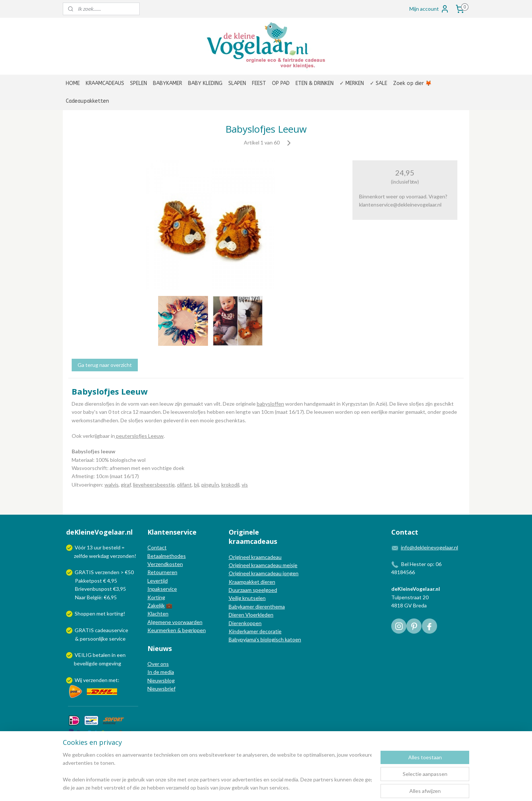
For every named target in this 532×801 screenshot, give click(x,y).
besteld (112, 547)
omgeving (110, 663)
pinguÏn (210, 485)
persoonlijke (94, 639)
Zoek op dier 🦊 (412, 83)
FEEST (259, 83)
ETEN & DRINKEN (315, 83)
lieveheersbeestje (154, 485)
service (117, 639)
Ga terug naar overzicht (105, 365)
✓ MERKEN (352, 83)
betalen (102, 655)
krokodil (230, 485)
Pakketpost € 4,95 (92, 581)
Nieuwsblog (161, 680)
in (114, 655)
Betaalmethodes (167, 556)
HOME (73, 83)
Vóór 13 (84, 547)
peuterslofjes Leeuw (139, 436)
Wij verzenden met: (97, 680)
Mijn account (429, 9)
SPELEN (139, 83)
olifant (184, 485)
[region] (217, 772)
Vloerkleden (259, 615)
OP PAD (281, 83)
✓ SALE (378, 83)
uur (98, 547)
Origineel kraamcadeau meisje (263, 565)
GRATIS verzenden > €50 (104, 572)
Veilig (236, 598)
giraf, (126, 485)
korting (115, 613)
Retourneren (162, 572)
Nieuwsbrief (161, 688)
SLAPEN (237, 83)
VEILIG (84, 655)
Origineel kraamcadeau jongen (264, 573)
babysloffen (270, 404)
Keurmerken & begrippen (177, 630)
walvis (112, 485)
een (121, 655)
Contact (157, 547)
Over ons (158, 664)
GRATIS (85, 630)
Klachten (158, 613)
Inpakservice (162, 589)
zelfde (81, 556)
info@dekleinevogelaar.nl (429, 547)
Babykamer (241, 606)
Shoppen (85, 613)
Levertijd (158, 581)
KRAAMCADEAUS (105, 83)
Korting (156, 597)
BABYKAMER (168, 83)
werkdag (99, 556)
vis (245, 485)
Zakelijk (156, 605)
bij (197, 485)
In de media (161, 672)
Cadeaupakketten (87, 101)
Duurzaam (241, 590)
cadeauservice (112, 630)
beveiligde (86, 663)
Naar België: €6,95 (96, 597)
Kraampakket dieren (252, 582)
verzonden (122, 556)
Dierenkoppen (245, 623)
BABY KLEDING (205, 83)
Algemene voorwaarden (175, 622)
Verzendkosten (165, 564)
